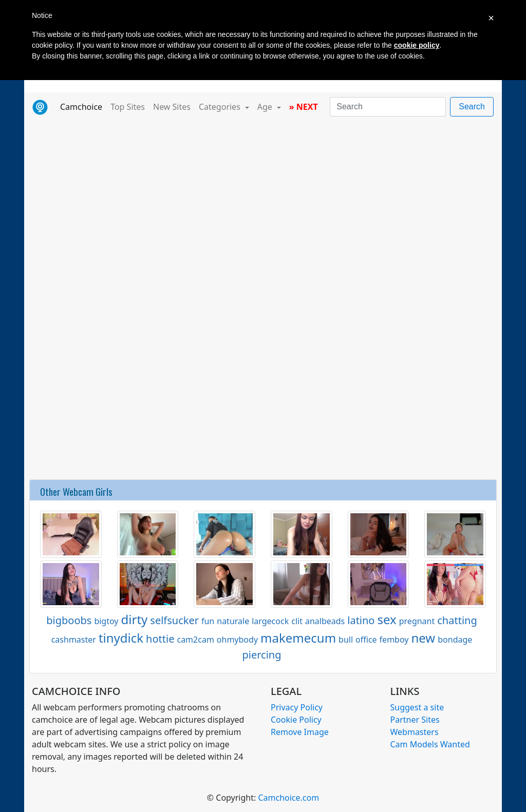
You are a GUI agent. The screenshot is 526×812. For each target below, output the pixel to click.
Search (472, 107)
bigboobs (69, 620)
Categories (221, 107)
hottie (160, 639)
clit (297, 621)
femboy (394, 640)
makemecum (298, 638)
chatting (457, 620)
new (423, 638)
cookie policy (417, 45)
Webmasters (415, 732)
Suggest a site (417, 707)
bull (346, 640)
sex (387, 619)
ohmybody (237, 640)
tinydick (121, 638)
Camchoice (83, 106)
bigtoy (106, 621)
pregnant (417, 621)
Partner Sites (415, 720)
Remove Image (300, 732)
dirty (135, 619)
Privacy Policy (297, 707)
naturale (233, 621)
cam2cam (195, 640)
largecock (270, 621)
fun (208, 621)
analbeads (325, 621)
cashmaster (74, 640)
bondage (455, 640)
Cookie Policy (296, 720)
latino (361, 620)
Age (266, 107)
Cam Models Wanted (430, 744)
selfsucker (174, 620)
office (366, 640)
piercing (261, 655)
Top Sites (128, 107)
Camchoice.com (288, 798)
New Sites (172, 107)
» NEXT (304, 107)
